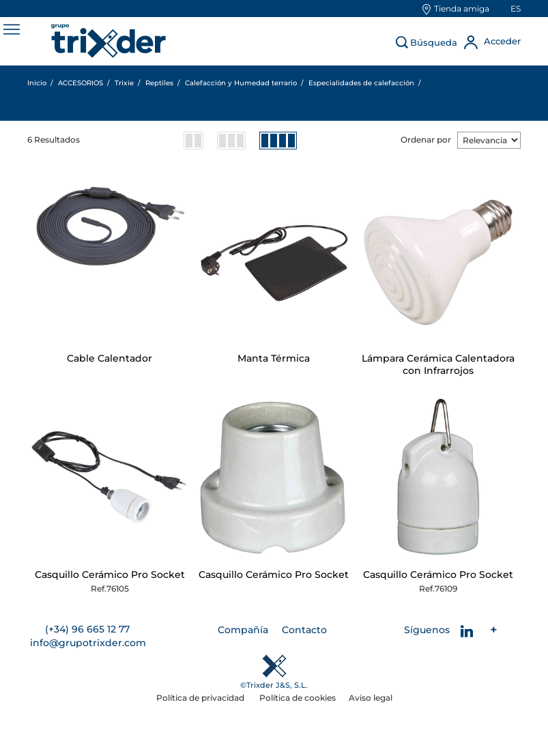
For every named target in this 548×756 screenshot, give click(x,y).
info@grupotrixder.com (88, 643)
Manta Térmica (274, 358)
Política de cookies (298, 698)
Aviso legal (371, 698)
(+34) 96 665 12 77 (87, 629)
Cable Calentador (110, 358)
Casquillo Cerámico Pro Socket (110, 575)
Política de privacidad (201, 698)
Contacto (304, 630)
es (516, 9)
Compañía (243, 630)
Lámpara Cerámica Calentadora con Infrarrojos (438, 364)
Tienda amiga (462, 9)
